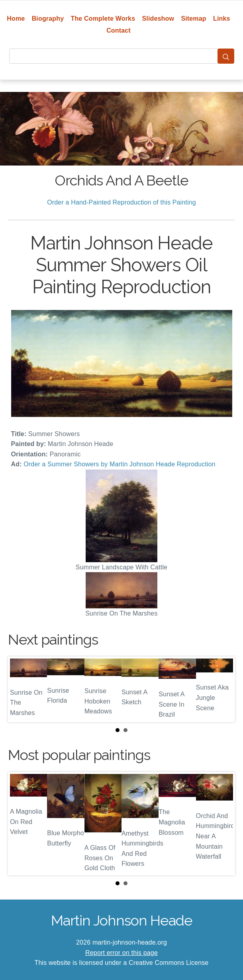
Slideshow (158, 19)
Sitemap (193, 19)
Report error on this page (121, 953)
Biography (48, 19)
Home (16, 19)
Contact (119, 30)
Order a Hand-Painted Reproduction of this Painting (121, 202)
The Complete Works (103, 19)
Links (222, 19)
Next (223, 690)
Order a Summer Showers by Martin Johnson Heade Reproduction (120, 464)
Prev (20, 690)
